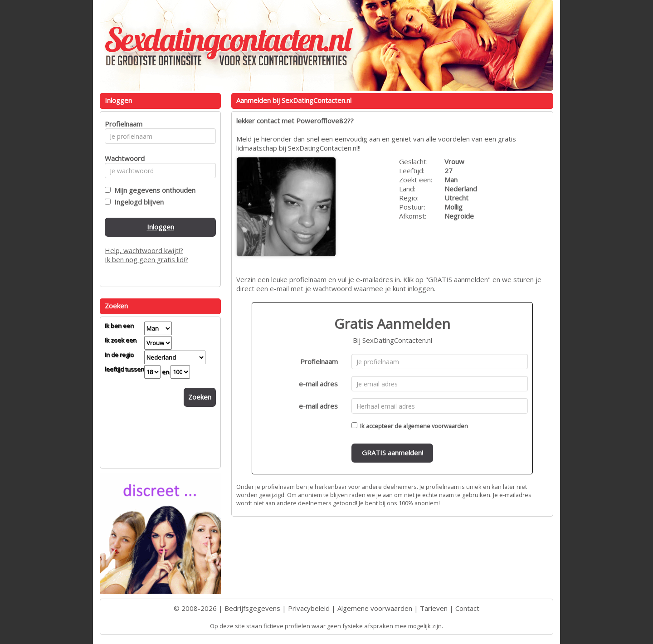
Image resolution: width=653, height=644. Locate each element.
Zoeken (200, 397)
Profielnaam (319, 361)
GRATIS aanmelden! (392, 453)
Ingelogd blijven (137, 202)
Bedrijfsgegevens (252, 608)
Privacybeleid (309, 608)
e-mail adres (318, 384)
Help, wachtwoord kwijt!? (144, 250)
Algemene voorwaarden (375, 608)
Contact (467, 608)
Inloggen (161, 227)
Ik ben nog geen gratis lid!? (146, 259)
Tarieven (434, 608)
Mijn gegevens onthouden (153, 190)
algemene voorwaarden (436, 426)
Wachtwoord (122, 158)
